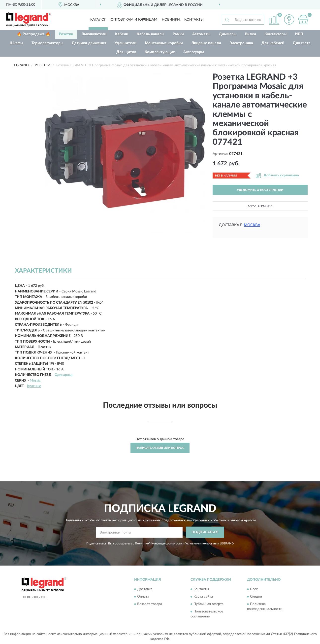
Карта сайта (203, 597)
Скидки (256, 597)
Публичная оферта (208, 604)
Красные (34, 386)
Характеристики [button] (260, 206)
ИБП (299, 34)
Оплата (143, 597)
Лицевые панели (206, 43)
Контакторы (275, 34)
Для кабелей (273, 43)
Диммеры (228, 34)
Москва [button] (252, 225)
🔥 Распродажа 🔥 (34, 34)
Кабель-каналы (150, 34)
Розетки (66, 34)
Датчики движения (89, 43)
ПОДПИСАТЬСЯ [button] (205, 532)
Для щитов (126, 52)
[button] (289, 19)
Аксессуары (194, 52)
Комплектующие (160, 52)
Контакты (194, 20)
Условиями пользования (202, 543)
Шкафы (16, 43)
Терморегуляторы (47, 43)
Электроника (241, 43)
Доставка (145, 589)
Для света (302, 43)
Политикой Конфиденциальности (159, 543)
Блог (254, 589)
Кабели (122, 34)
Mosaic (35, 381)
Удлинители (126, 43)
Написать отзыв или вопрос (160, 448)
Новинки (171, 20)
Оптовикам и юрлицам (134, 20)
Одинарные (64, 375)
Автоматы (201, 34)
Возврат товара (150, 604)
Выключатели (94, 34)
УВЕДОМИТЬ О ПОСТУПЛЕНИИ (260, 190)
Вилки (250, 34)
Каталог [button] (98, 20)
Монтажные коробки (164, 43)
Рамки (178, 34)
